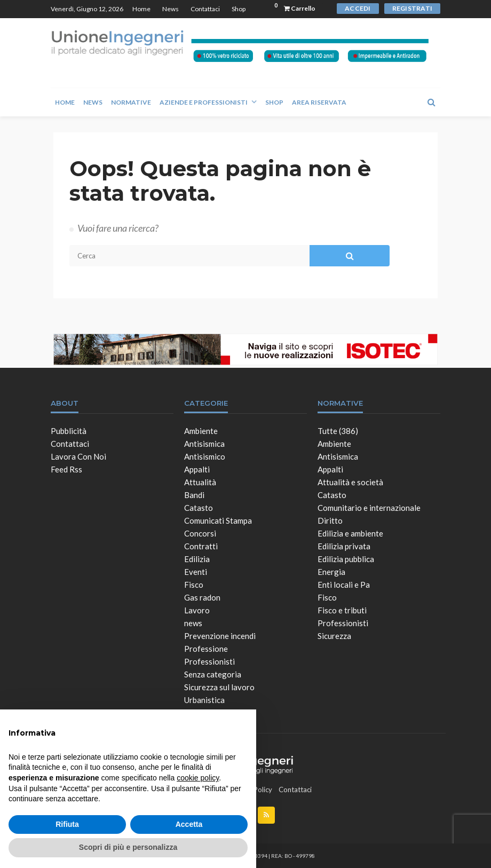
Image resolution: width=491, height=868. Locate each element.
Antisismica (204, 444)
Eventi (196, 572)
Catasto (199, 508)
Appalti (197, 469)
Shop (239, 9)
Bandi (194, 495)
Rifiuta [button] (67, 824)
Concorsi (200, 533)
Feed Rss (66, 469)
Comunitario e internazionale (369, 508)
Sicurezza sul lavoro (219, 687)
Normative (131, 102)
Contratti (201, 546)
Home (141, 9)
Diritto (330, 520)
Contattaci (205, 9)
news (193, 623)
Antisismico (205, 456)
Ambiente (201, 431)
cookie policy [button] (198, 778)
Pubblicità (69, 431)
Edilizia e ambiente (350, 533)
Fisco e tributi (342, 610)
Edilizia (197, 559)
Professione (206, 649)
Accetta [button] (189, 824)
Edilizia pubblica (346, 559)
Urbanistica (204, 700)
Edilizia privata (344, 546)
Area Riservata (319, 102)
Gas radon (202, 597)
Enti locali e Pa (344, 585)
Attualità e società (350, 482)
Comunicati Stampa (218, 520)
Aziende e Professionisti (204, 102)
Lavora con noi (78, 456)
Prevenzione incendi (220, 636)
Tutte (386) (338, 431)
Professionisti (209, 661)
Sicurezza (334, 636)
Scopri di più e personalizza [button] (128, 847)
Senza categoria (213, 674)
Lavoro (197, 610)
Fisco (194, 585)
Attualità (200, 482)
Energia (331, 572)
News (171, 9)
